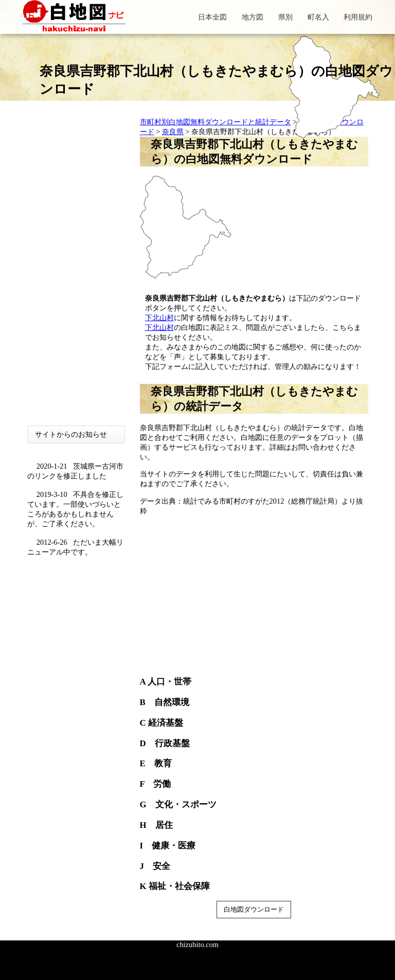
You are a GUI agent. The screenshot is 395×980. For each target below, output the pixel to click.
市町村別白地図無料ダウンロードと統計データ (216, 122)
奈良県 (173, 132)
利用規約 (358, 17)
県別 (285, 17)
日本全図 (212, 17)
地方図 (253, 17)
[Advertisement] (76, 271)
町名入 (318, 17)
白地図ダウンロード (254, 909)
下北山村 (159, 318)
